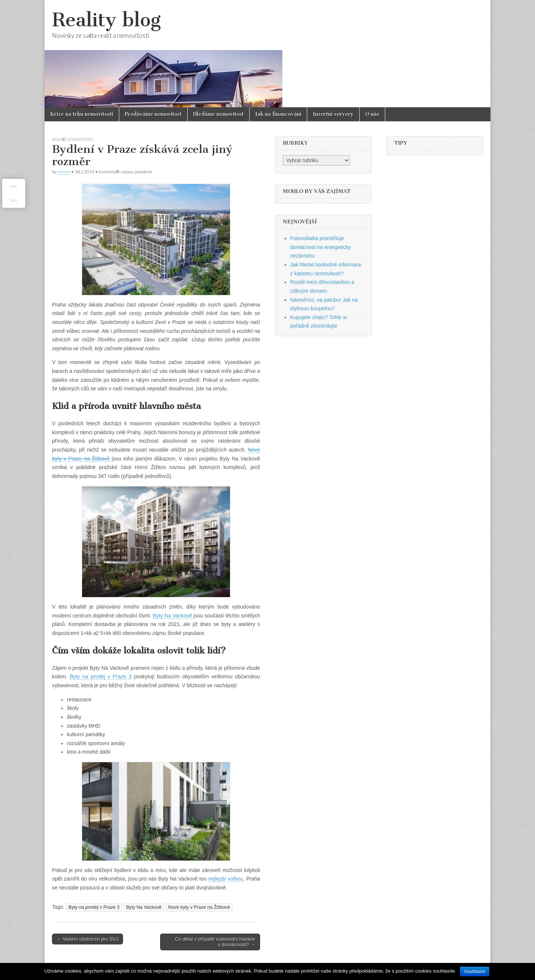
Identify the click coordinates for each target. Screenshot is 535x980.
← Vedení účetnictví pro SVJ (87, 939)
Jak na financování (278, 114)
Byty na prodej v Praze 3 (94, 907)
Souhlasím (475, 971)
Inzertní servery (333, 114)
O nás (372, 114)
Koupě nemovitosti (73, 139)
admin (64, 172)
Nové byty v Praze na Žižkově (199, 907)
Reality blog (106, 20)
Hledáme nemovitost (218, 114)
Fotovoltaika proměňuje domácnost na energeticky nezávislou (320, 247)
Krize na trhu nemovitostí (82, 114)
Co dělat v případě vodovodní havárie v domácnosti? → (215, 942)
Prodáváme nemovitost (153, 114)
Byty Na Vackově (144, 907)
